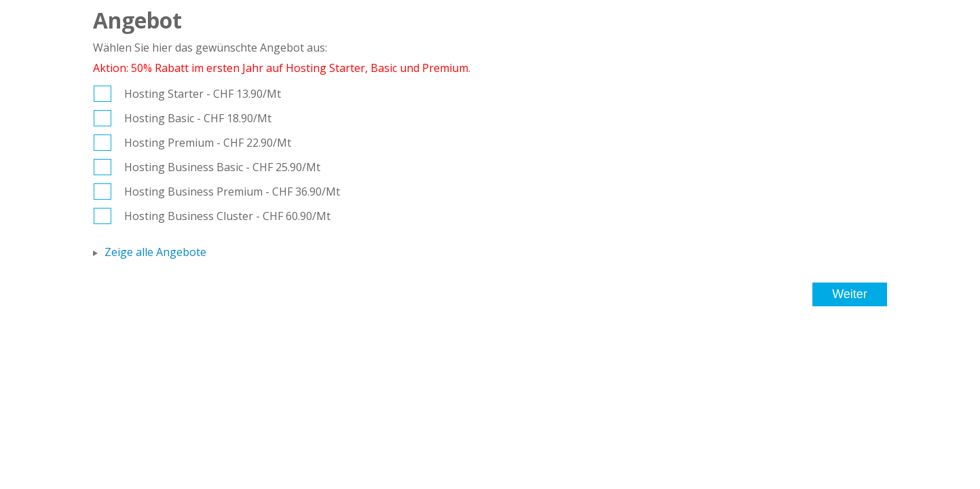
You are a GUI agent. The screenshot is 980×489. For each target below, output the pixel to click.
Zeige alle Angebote (155, 252)
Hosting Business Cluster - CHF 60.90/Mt (227, 216)
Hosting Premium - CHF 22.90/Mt (208, 143)
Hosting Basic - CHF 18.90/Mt (198, 118)
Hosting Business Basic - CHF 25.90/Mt (222, 167)
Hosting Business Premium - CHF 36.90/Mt (232, 192)
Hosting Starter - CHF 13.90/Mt (203, 94)
